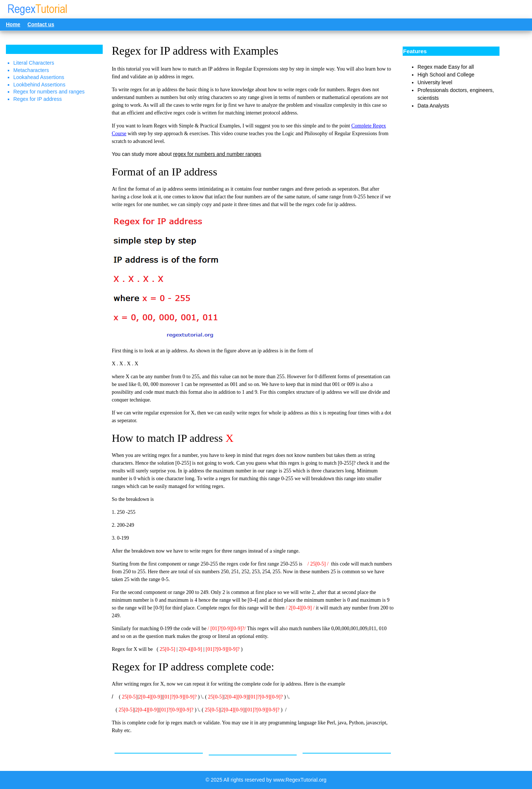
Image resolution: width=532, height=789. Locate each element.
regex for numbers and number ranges (217, 154)
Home (13, 24)
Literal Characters (34, 63)
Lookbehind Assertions (39, 85)
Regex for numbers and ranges (49, 92)
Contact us (41, 24)
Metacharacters (31, 70)
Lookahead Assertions (39, 77)
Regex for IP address (37, 99)
